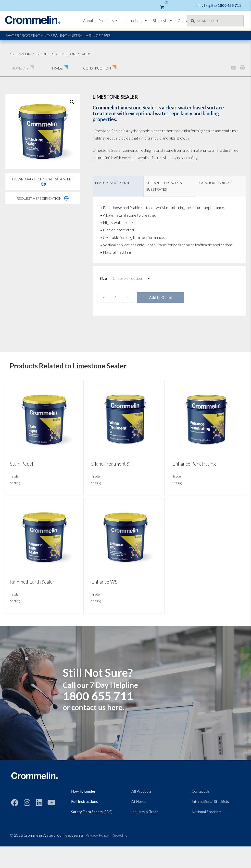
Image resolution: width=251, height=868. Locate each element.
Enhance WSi (105, 582)
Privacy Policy (97, 835)
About (88, 20)
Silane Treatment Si (111, 464)
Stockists (163, 20)
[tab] (118, 186)
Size (103, 278)
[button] (72, 102)
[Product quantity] (116, 297)
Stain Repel (22, 464)
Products (108, 20)
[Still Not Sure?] (125, 693)
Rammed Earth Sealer (32, 582)
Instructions (136, 20)
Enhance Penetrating (194, 464)
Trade (14, 476)
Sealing (15, 483)
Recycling (119, 835)
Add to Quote (161, 297)
